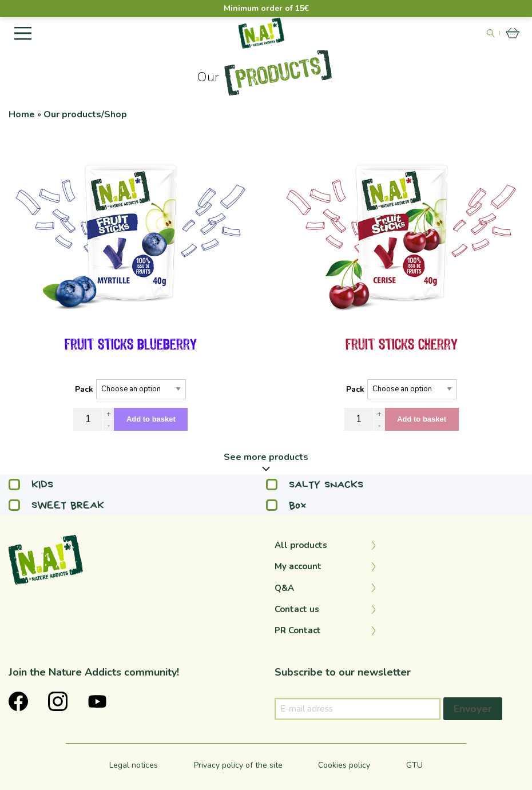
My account (298, 566)
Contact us (297, 609)
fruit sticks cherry (402, 345)
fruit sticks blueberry (131, 345)
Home (22, 114)
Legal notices (134, 765)
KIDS (31, 485)
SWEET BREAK (56, 505)
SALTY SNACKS (315, 485)
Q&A (284, 588)
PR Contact (298, 630)
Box (286, 505)
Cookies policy (344, 765)
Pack (84, 389)
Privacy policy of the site (238, 765)
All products (301, 545)
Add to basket (151, 419)
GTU (414, 765)
